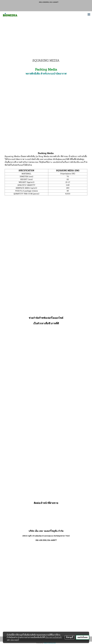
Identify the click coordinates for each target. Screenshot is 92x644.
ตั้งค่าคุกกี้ (70, 637)
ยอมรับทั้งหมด (83, 637)
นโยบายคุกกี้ (15, 640)
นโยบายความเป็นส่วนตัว (54, 637)
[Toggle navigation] (89, 15)
